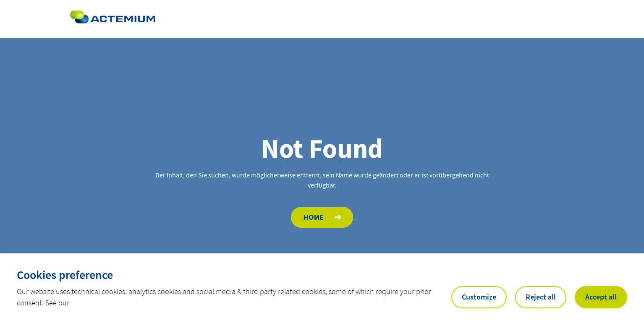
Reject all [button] (541, 297)
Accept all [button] (601, 297)
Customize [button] (479, 297)
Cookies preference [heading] (65, 275)
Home (314, 217)
